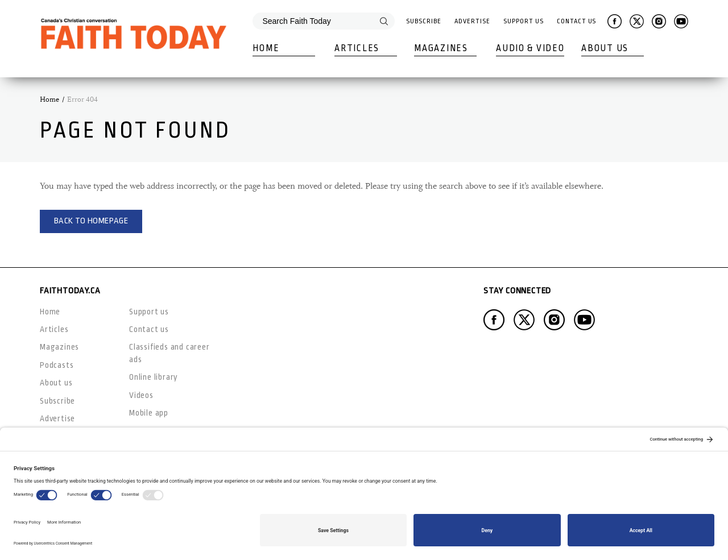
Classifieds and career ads (169, 353)
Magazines (441, 48)
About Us (605, 48)
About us (56, 383)
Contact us (149, 329)
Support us (149, 312)
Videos (141, 395)
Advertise (472, 21)
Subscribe (423, 21)
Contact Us (576, 21)
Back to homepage (91, 221)
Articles (357, 48)
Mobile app (149, 413)
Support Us (523, 21)
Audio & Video (530, 48)
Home (266, 48)
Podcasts (57, 365)
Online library (154, 377)
